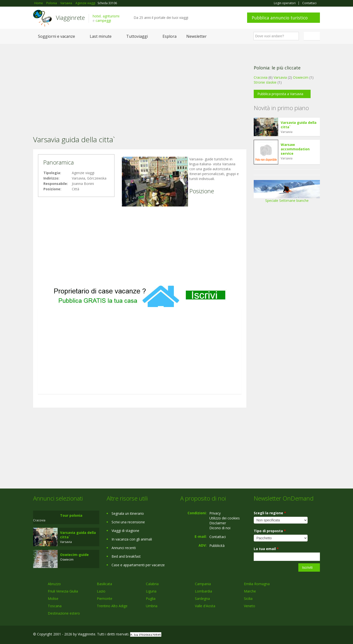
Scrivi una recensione (128, 522)
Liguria (151, 591)
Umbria (152, 606)
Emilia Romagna (257, 584)
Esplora (170, 36)
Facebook (283, 635)
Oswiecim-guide (74, 555)
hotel (97, 16)
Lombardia (203, 591)
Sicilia (248, 599)
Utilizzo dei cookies (225, 518)
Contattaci (309, 3)
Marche (250, 591)
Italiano (313, 36)
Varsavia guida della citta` (299, 125)
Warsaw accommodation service (295, 149)
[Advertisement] (140, 83)
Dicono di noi (220, 528)
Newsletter (196, 36)
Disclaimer (218, 523)
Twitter (306, 635)
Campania (203, 584)
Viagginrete (70, 18)
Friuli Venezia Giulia (63, 591)
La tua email (266, 549)
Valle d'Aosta (205, 606)
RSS (317, 635)
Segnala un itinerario (128, 513)
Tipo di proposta (270, 531)
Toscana (55, 606)
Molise (53, 599)
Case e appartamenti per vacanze (138, 565)
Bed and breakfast (126, 556)
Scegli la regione (270, 513)
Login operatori (285, 3)
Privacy (215, 513)
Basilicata (104, 584)
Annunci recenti (124, 548)
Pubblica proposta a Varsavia (280, 94)
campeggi (103, 20)
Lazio (101, 591)
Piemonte (105, 599)
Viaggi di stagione (125, 531)
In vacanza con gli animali (132, 539)
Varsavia (280, 77)
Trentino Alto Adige (112, 606)
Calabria (152, 584)
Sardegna (202, 599)
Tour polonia (71, 515)
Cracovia (261, 77)
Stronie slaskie (265, 82)
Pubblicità (217, 546)
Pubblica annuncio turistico (280, 18)
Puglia (151, 599)
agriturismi (111, 16)
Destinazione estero (64, 613)
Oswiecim (301, 77)
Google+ (294, 635)
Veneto (250, 606)
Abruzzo (54, 584)
